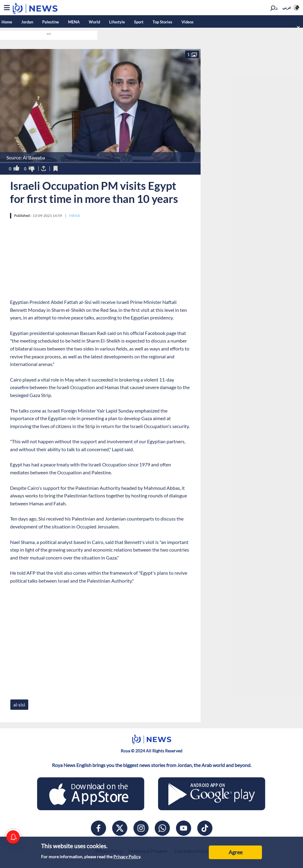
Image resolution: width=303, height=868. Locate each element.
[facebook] (98, 828)
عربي (287, 7)
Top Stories (162, 22)
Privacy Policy (127, 857)
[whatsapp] (162, 828)
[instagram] (141, 828)
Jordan (27, 22)
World (94, 22)
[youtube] (184, 828)
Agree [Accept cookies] (236, 852)
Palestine (51, 22)
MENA (74, 22)
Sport (139, 22)
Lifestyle (117, 22)
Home (7, 22)
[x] (120, 828)
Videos (188, 22)
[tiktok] (205, 828)
